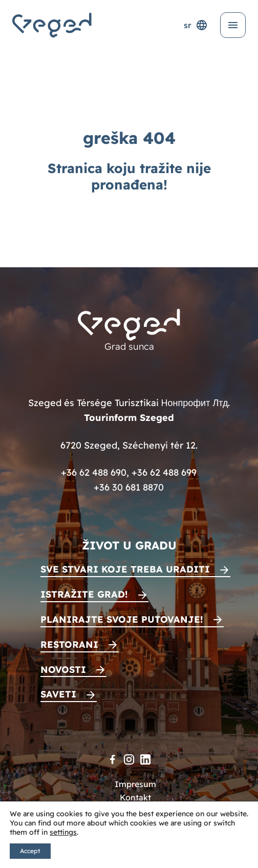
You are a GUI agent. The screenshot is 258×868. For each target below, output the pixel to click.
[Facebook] (113, 759)
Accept (30, 851)
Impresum (135, 784)
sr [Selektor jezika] (196, 25)
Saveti (58, 694)
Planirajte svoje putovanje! (122, 619)
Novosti (63, 670)
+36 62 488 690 (94, 472)
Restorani (69, 644)
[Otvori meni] (233, 25)
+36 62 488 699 (164, 472)
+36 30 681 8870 (129, 487)
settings (63, 832)
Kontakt (135, 797)
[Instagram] (129, 759)
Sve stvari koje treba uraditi (125, 569)
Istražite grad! (84, 594)
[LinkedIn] (145, 759)
